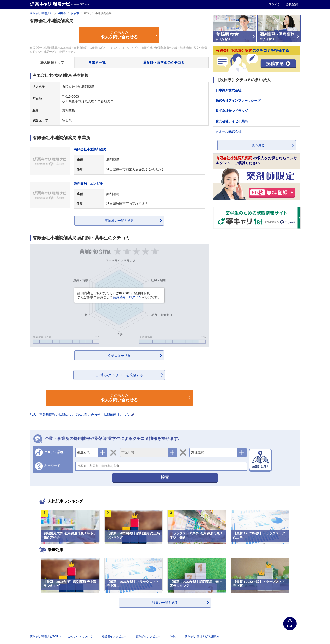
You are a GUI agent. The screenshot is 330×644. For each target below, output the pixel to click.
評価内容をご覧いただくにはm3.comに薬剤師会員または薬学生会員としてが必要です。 (119, 295)
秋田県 (62, 13)
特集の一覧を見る (165, 603)
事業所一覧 (97, 62)
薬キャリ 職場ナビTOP (46, 636)
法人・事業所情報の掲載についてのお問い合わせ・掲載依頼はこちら (82, 415)
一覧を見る (257, 145)
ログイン (275, 4)
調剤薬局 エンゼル (88, 183)
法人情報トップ (52, 62)
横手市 (75, 13)
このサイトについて (82, 636)
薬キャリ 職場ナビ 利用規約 (203, 636)
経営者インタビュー (116, 636)
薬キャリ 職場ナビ (41, 13)
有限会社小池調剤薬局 (90, 149)
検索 (165, 477)
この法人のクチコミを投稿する (119, 375)
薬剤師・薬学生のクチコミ (164, 62)
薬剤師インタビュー (150, 636)
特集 (175, 636)
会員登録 (292, 4)
